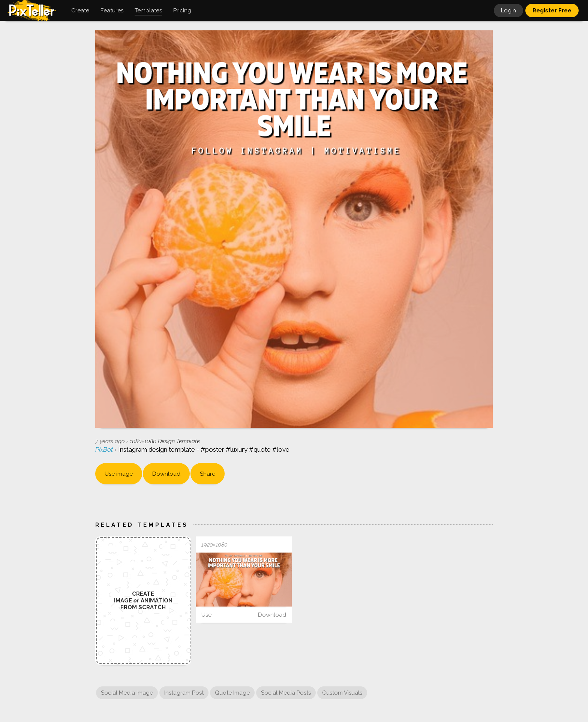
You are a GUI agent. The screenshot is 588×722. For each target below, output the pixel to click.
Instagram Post (184, 693)
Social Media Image (127, 693)
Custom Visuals (342, 693)
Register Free (552, 10)
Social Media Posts (286, 693)
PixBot (105, 449)
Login (508, 10)
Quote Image (232, 693)
